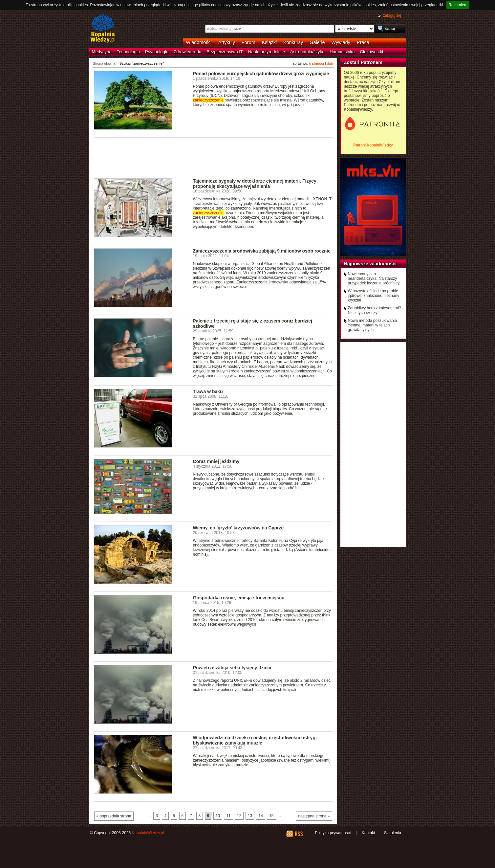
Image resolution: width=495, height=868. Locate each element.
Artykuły (227, 42)
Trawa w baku (208, 391)
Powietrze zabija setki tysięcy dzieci (232, 668)
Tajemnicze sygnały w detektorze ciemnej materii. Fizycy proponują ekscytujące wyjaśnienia (255, 184)
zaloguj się (392, 15)
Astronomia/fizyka (307, 52)
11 (228, 816)
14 (260, 816)
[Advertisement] (213, 156)
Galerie (317, 42)
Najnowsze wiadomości (370, 264)
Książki (269, 42)
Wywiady (341, 42)
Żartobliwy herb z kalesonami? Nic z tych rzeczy (375, 310)
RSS (299, 834)
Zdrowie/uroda (187, 52)
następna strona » (314, 816)
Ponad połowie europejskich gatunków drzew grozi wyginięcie (261, 74)
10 (218, 816)
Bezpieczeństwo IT (225, 52)
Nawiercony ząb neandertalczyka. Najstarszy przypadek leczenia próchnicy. (374, 278)
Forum (248, 42)
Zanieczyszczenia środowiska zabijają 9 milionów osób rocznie (262, 251)
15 (271, 816)
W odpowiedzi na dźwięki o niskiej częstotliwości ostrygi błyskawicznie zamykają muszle (255, 740)
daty (330, 63)
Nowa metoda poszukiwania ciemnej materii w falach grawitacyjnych (372, 325)
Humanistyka (342, 52)
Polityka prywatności (333, 833)
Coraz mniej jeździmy (216, 461)
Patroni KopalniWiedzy (373, 145)
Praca (363, 42)
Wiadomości (199, 42)
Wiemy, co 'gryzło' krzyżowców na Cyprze (238, 528)
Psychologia (157, 52)
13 (250, 816)
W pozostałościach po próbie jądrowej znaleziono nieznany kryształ (374, 296)
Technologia (128, 52)
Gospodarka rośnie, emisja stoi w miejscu (239, 598)
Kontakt (368, 833)
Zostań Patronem (363, 62)
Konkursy (293, 42)
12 (239, 816)
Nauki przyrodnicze (267, 52)
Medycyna (102, 52)
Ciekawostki (372, 52)
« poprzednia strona (114, 816)
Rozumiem (458, 5)
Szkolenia (393, 833)
